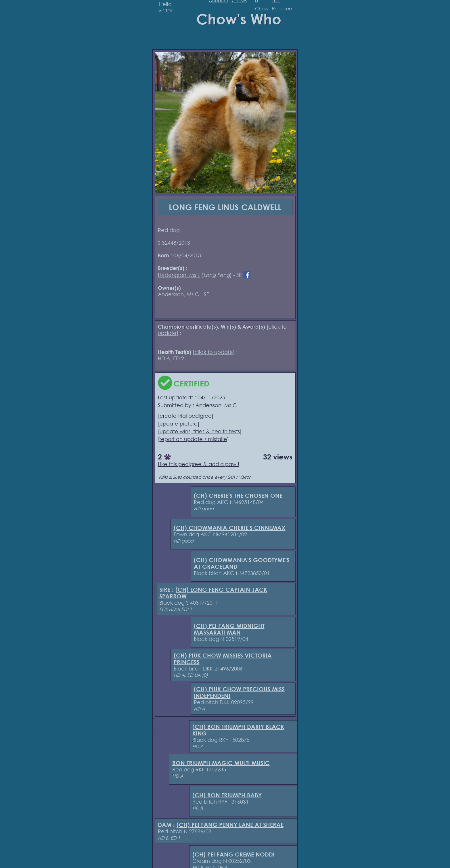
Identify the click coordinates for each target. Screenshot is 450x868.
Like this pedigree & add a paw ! (199, 464)
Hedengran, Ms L (179, 275)
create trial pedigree (186, 416)
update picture (179, 424)
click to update (214, 352)
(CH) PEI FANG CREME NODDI (233, 854)
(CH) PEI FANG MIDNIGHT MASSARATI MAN (229, 629)
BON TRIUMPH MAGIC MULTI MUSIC (221, 763)
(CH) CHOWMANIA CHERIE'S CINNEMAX (230, 528)
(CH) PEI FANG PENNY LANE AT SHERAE (230, 825)
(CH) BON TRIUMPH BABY (227, 795)
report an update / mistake (193, 439)
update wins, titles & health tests (200, 431)
